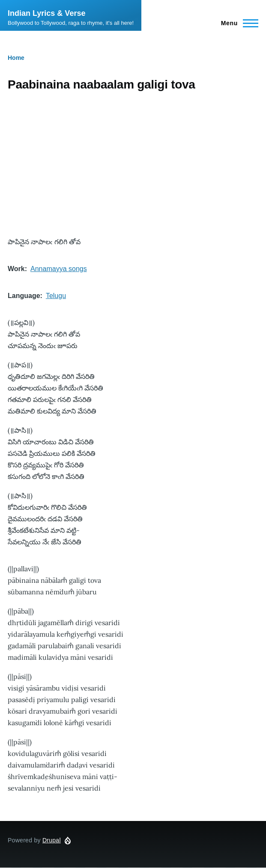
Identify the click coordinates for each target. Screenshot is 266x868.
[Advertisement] (133, 164)
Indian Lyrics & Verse (46, 13)
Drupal (52, 840)
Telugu (56, 296)
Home (16, 58)
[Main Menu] (237, 23)
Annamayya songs (59, 269)
